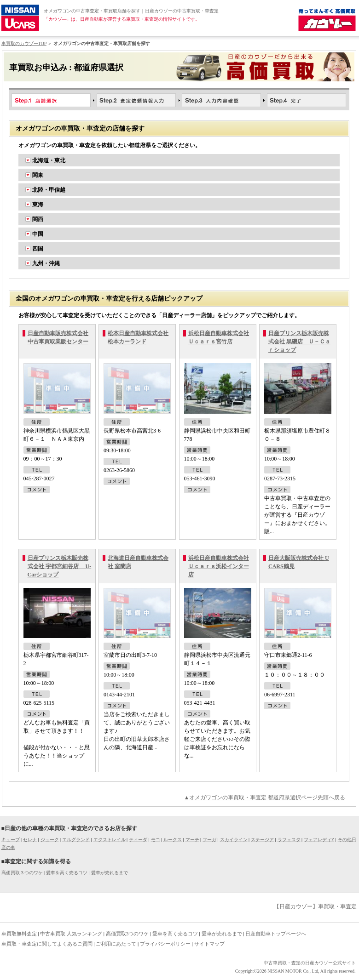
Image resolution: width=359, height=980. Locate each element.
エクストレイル (110, 840)
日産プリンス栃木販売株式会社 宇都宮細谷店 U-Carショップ (60, 566)
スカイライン (234, 840)
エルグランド (76, 840)
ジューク (50, 840)
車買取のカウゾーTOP (24, 43)
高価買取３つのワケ (22, 873)
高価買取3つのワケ (127, 934)
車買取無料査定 (19, 934)
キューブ (11, 840)
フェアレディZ (319, 840)
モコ (156, 840)
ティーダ (138, 840)
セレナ (30, 840)
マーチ (192, 840)
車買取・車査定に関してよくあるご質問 (47, 944)
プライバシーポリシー (165, 944)
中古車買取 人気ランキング (71, 934)
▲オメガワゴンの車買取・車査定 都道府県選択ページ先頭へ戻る (265, 798)
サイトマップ (209, 944)
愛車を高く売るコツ (67, 873)
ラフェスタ (289, 840)
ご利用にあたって (116, 944)
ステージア (262, 840)
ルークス (173, 840)
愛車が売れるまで (110, 873)
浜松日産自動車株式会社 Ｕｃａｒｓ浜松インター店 (219, 566)
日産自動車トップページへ (276, 934)
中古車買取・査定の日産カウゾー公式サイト (310, 963)
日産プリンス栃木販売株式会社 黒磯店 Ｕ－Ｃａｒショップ (299, 342)
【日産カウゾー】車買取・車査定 (315, 906)
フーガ (209, 840)
